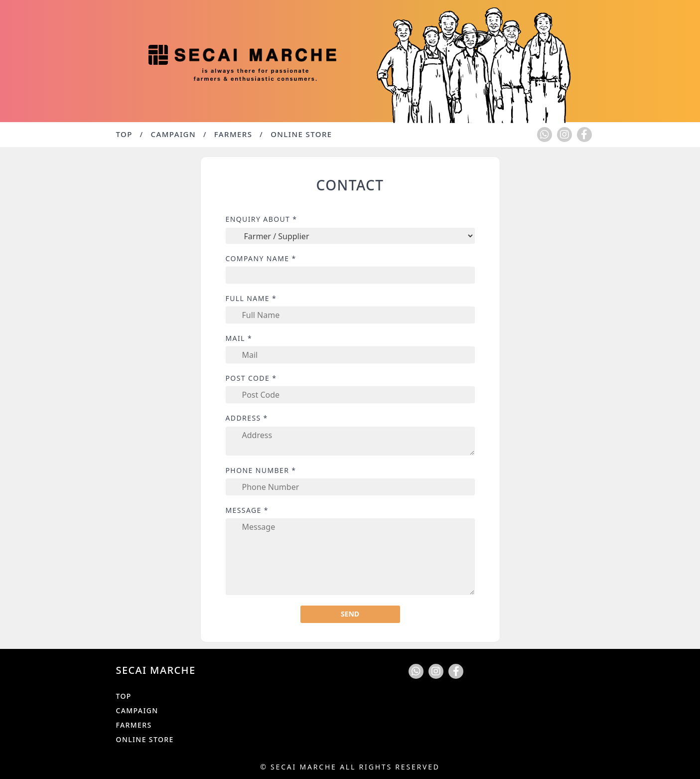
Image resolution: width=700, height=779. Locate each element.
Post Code (251, 378)
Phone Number (261, 470)
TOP (124, 134)
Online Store (301, 134)
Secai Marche (304, 767)
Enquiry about (262, 219)
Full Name (251, 299)
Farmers (233, 134)
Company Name (261, 259)
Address (247, 418)
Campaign (173, 134)
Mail (239, 338)
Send (350, 614)
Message (247, 510)
